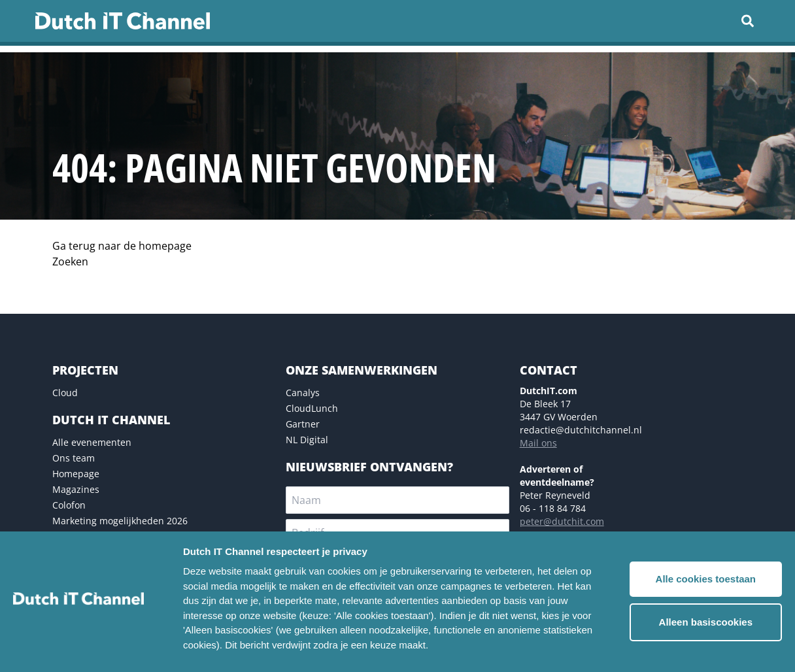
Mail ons (538, 443)
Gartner (303, 424)
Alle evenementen (92, 442)
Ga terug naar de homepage (122, 246)
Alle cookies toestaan (706, 579)
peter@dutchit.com (562, 521)
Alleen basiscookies (706, 622)
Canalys (303, 393)
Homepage (76, 474)
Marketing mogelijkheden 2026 (120, 521)
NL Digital (307, 440)
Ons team (74, 458)
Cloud (65, 393)
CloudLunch (312, 408)
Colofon (69, 505)
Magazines (76, 489)
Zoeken (70, 261)
